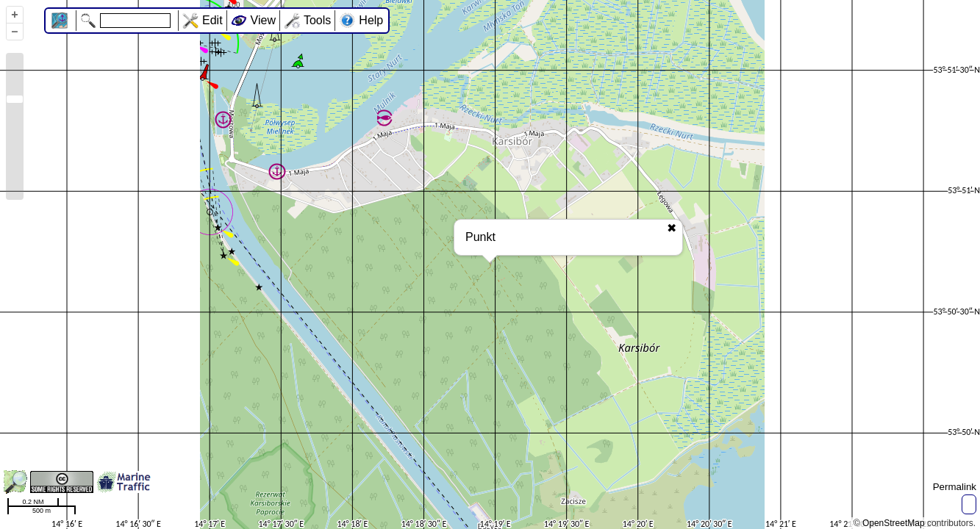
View (263, 20)
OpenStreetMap (894, 523)
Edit (212, 20)
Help (371, 20)
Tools (317, 20)
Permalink (955, 487)
